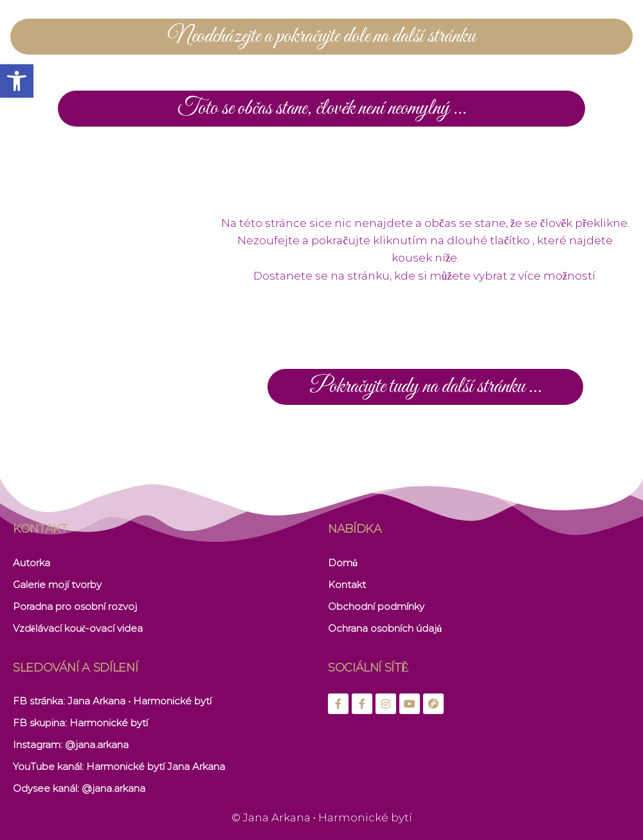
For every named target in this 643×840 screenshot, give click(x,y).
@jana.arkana (97, 745)
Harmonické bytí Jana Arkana (156, 766)
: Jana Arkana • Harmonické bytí (137, 701)
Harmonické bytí (109, 723)
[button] (17, 81)
